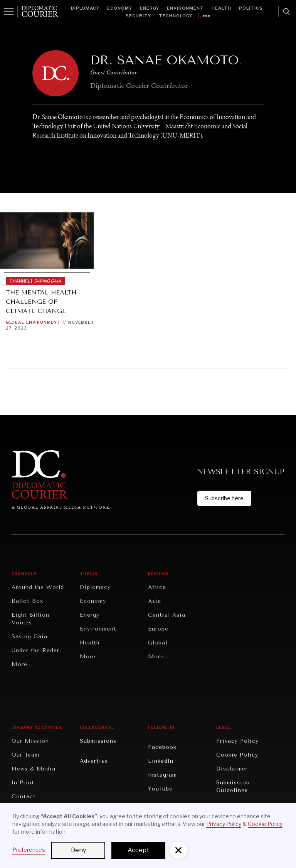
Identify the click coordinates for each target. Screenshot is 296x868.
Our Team (25, 755)
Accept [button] (138, 850)
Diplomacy (85, 8)
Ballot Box (27, 601)
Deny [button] (78, 850)
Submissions (98, 741)
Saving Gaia (29, 637)
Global (15, 322)
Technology (176, 16)
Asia (155, 601)
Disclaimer (232, 769)
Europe (158, 629)
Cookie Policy (237, 755)
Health (221, 8)
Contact (24, 797)
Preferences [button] (29, 850)
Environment (185, 8)
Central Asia (167, 615)
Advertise (94, 761)
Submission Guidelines (233, 786)
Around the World (38, 587)
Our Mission (30, 741)
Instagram (162, 775)
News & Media (34, 769)
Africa (157, 587)
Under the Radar (35, 650)
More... (22, 664)
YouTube (160, 789)
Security (138, 16)
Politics (251, 8)
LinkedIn (161, 761)
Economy (120, 8)
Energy (150, 8)
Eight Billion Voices (30, 619)
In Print (23, 783)
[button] (178, 850)
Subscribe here (224, 498)
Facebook (162, 747)
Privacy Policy (237, 741)
